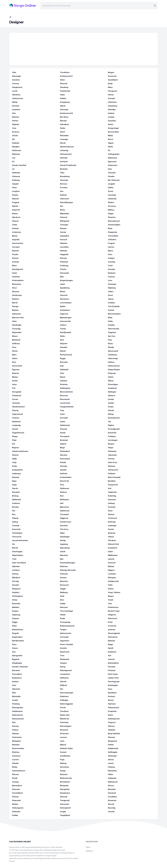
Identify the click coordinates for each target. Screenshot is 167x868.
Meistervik (65, 719)
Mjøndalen (65, 213)
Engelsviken (17, 637)
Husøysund (113, 485)
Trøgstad (112, 332)
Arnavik (111, 811)
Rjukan (15, 377)
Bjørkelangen (66, 317)
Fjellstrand (65, 511)
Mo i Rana (64, 117)
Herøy (15, 600)
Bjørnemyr (65, 507)
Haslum (15, 221)
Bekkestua (113, 158)
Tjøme (111, 299)
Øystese (112, 466)
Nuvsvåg (112, 808)
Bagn (14, 481)
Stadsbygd (65, 537)
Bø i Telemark (114, 180)
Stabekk (16, 143)
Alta (14, 113)
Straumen (64, 733)
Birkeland (16, 340)
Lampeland (65, 674)
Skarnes (16, 291)
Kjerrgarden (17, 655)
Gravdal (15, 585)
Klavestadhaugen (68, 563)
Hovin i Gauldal (66, 644)
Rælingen (112, 392)
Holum (15, 648)
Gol (61, 206)
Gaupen (63, 663)
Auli (110, 488)
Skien (62, 80)
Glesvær (112, 737)
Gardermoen (66, 522)
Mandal (63, 121)
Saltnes (15, 574)
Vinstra (63, 269)
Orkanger (112, 284)
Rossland (64, 730)
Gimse (111, 700)
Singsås (15, 633)
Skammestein (18, 748)
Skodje (111, 347)
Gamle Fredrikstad (68, 165)
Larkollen (112, 574)
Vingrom (112, 722)
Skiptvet (64, 343)
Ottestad (64, 262)
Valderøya (16, 473)
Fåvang (15, 410)
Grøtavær (16, 811)
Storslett (16, 492)
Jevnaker (16, 247)
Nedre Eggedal (66, 704)
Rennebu (64, 362)
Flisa (110, 340)
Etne (14, 362)
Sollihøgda (113, 752)
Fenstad (112, 667)
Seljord (63, 444)
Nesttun (16, 117)
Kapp (14, 485)
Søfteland (64, 678)
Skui (62, 600)
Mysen (15, 213)
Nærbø (15, 206)
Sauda (63, 433)
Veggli (63, 589)
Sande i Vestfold (19, 165)
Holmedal (64, 722)
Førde (63, 128)
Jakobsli (63, 381)
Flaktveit (64, 574)
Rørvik (15, 303)
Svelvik (111, 310)
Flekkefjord (65, 451)
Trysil (110, 265)
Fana (14, 347)
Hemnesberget (67, 693)
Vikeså (111, 537)
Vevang (15, 782)
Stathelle (16, 173)
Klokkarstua (113, 607)
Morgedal (64, 785)
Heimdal (64, 158)
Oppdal (15, 184)
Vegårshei (112, 492)
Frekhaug (64, 265)
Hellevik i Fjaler (66, 748)
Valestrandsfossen (20, 451)
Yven (62, 655)
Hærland (112, 704)
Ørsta (62, 210)
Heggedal (64, 254)
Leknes (111, 247)
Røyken (15, 310)
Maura (15, 336)
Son (62, 191)
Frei (14, 388)
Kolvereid (112, 433)
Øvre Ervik (64, 481)
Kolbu (15, 466)
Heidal (63, 615)
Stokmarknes (114, 366)
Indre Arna (113, 462)
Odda (110, 321)
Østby (15, 767)
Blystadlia (16, 696)
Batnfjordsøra (18, 641)
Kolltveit (64, 473)
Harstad (16, 106)
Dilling (111, 414)
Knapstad (112, 711)
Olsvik (63, 551)
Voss (14, 128)
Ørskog (15, 496)
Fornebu (64, 187)
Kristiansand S (66, 76)
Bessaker (112, 789)
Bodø (110, 83)
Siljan (62, 533)
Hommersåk (65, 321)
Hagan (111, 213)
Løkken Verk (113, 678)
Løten (63, 284)
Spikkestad (65, 425)
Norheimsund (66, 355)
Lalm (62, 741)
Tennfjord (64, 711)
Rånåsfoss (112, 771)
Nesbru (111, 202)
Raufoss (16, 251)
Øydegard (16, 741)
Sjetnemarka (66, 633)
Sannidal (64, 525)
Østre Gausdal (114, 477)
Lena (110, 280)
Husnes (63, 577)
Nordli (111, 648)
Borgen (111, 444)
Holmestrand (66, 154)
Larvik (15, 91)
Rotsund (64, 774)
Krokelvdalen (66, 477)
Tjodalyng (112, 355)
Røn (62, 559)
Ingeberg (64, 544)
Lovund (15, 759)
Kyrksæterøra (114, 418)
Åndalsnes (17, 395)
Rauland (16, 477)
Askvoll (63, 681)
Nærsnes (64, 607)
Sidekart (89, 851)
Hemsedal (64, 273)
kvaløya (111, 258)
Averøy (63, 232)
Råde (110, 317)
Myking (63, 763)
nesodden (64, 247)
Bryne (111, 139)
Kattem (15, 681)
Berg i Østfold (114, 733)
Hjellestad (16, 499)
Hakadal (63, 347)
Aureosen (16, 756)
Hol (61, 689)
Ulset (14, 321)
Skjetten (64, 243)
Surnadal (64, 418)
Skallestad (64, 659)
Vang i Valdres (114, 592)
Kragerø (16, 202)
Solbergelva (65, 388)
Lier (14, 158)
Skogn (15, 436)
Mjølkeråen (113, 555)
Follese (15, 730)
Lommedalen (66, 303)
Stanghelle (65, 789)
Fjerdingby (17, 325)
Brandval (16, 670)
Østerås (15, 373)
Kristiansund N (66, 113)
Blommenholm (66, 392)
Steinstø (64, 797)
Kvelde (63, 462)
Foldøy (15, 815)
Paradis (111, 176)
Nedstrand (65, 652)
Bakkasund (113, 782)
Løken (63, 421)
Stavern (15, 258)
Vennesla (64, 180)
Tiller (62, 173)
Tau (110, 421)
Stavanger (17, 76)
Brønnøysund (114, 221)
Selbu (62, 336)
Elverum (16, 132)
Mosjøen (16, 147)
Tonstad (16, 525)
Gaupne (15, 618)
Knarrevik (16, 529)
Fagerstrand (17, 414)
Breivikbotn (65, 782)
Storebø (63, 466)
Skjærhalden (18, 555)
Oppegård (64, 236)
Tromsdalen (113, 236)
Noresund (64, 585)
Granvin (111, 659)
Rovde (15, 778)
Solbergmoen (114, 719)
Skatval (111, 514)
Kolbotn (63, 195)
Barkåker (112, 481)
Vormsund (17, 537)
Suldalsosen (17, 711)
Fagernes (64, 314)
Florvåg (15, 581)
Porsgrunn (113, 91)
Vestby (111, 403)
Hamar (111, 95)
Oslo (14, 72)
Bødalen (16, 607)
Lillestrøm (112, 102)
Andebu (111, 303)
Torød (111, 600)
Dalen (111, 551)
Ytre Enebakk (114, 306)
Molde (15, 102)
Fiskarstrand (113, 707)
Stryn (14, 288)
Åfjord (111, 381)
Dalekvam (64, 696)
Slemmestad (114, 329)
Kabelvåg (112, 496)
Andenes (16, 503)
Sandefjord (113, 80)
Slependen (17, 332)
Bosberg (112, 533)
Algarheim (65, 641)
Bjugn (63, 447)
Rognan (15, 447)
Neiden (15, 804)
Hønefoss (16, 95)
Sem (62, 340)
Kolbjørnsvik (113, 581)
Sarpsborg (113, 106)
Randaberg (65, 176)
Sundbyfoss (65, 756)
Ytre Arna (64, 529)
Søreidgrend (18, 269)
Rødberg (64, 592)
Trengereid (65, 800)
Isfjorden (16, 566)
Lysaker (111, 117)
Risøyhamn (17, 678)
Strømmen (113, 165)
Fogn (62, 759)
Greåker (111, 325)
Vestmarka (17, 737)
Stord (62, 132)
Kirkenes (64, 384)
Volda (15, 225)
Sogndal (16, 239)
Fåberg (15, 518)
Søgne (111, 143)
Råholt (63, 351)
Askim (111, 124)
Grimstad (64, 109)
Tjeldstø (112, 730)
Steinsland (113, 637)
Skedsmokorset (67, 147)
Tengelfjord (65, 815)
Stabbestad (113, 748)
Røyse (63, 377)
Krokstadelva (18, 280)
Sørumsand (113, 351)
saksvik (111, 559)
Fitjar (14, 440)
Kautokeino (65, 310)
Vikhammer (113, 470)
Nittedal (63, 251)
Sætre (15, 358)
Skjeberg (112, 288)
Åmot (110, 295)
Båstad (111, 566)
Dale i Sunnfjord (19, 563)
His (13, 544)
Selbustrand (17, 715)
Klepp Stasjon (114, 369)
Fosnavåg (16, 329)
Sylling (15, 522)
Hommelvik (17, 366)
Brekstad (64, 440)
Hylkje (63, 603)
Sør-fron (112, 336)
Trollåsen (112, 436)
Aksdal (111, 410)
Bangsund (112, 741)
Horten (15, 121)
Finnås (63, 707)
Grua (110, 689)
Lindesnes (17, 232)
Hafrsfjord (64, 124)
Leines (111, 763)
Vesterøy (16, 403)
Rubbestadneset (67, 626)
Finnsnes (112, 206)
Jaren (14, 384)
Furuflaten (112, 797)
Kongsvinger (113, 128)
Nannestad (65, 399)
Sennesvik (64, 804)
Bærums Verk (18, 317)
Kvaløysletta (17, 470)
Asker (62, 95)
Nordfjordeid (66, 332)
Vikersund (64, 199)
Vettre (111, 377)
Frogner (111, 243)
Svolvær (16, 262)
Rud (62, 496)
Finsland (112, 670)
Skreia (15, 351)
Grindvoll (112, 793)
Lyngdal (111, 184)
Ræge (110, 644)
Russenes (112, 800)
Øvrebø (15, 507)
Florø (14, 187)
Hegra (111, 447)
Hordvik (63, 648)
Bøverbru (64, 581)
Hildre (111, 774)
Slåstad (15, 733)
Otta (62, 373)
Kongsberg (65, 102)
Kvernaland (65, 459)
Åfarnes (15, 774)
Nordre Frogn (114, 611)
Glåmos (111, 726)
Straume (112, 217)
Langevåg (16, 425)
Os (13, 161)
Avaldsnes (112, 388)
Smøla (111, 407)
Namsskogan (66, 726)
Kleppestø (112, 232)
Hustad (63, 752)
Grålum (63, 325)
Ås (109, 150)
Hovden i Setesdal (20, 667)
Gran (110, 254)
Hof (14, 511)
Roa (14, 514)
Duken (111, 589)
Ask (110, 655)
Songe (63, 771)
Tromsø (15, 83)
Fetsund (64, 217)
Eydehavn (112, 652)
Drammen (112, 76)
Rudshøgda (113, 685)
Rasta (110, 343)
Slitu (14, 693)
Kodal (62, 618)
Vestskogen (17, 533)
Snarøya (112, 269)
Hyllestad (112, 778)
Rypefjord (112, 693)
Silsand (15, 455)
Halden (63, 98)
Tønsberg (64, 87)
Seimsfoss (64, 767)
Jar (13, 169)
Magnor (111, 570)
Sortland (64, 161)
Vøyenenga (113, 358)
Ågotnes (16, 369)
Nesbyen (112, 273)
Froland (111, 277)
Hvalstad (16, 277)
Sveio (62, 414)
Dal (14, 444)
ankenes (112, 629)
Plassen (15, 797)
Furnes (15, 399)
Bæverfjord (17, 785)
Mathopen (64, 499)
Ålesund (64, 83)
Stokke (15, 195)
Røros (111, 251)
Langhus (16, 191)
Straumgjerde (114, 633)
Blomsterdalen (114, 314)
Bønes (15, 236)
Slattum (63, 492)
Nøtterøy (16, 154)
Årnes (111, 191)
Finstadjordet (114, 429)
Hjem (88, 847)
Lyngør (63, 811)
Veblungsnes (18, 808)
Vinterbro (112, 239)
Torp (62, 410)
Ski (13, 139)
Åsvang (15, 726)
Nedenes (64, 566)
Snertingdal (17, 551)
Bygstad (16, 659)
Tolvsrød (112, 173)
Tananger (64, 225)
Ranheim (64, 169)
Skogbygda (17, 663)
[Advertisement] (83, 49)
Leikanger (112, 525)
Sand (110, 511)
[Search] (155, 6)
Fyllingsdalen (114, 154)
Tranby (63, 329)
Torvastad (64, 514)
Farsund (63, 239)
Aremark (112, 563)
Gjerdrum (16, 217)
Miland (63, 745)
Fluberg (111, 767)
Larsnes (63, 737)
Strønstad (16, 800)
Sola (110, 169)
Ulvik (62, 596)
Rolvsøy (63, 258)
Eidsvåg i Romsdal (68, 570)
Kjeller (63, 306)
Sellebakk (64, 369)
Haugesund (17, 87)
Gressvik (64, 295)
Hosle (14, 273)
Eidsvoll (15, 199)
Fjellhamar (65, 488)
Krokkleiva (113, 548)
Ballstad (111, 641)
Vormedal (64, 637)
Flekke (111, 745)
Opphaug (16, 615)
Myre (14, 355)
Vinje (14, 462)
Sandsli (63, 470)
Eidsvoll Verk (114, 544)
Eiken (14, 626)
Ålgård (111, 425)
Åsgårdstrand (18, 433)
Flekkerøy (112, 451)
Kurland (111, 696)
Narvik (63, 143)
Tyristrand (112, 518)
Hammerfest (18, 243)
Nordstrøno (65, 793)
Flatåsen (112, 473)
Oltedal (15, 763)
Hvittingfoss (17, 596)
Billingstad (65, 221)
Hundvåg (112, 195)
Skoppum (16, 589)
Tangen (63, 629)
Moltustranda (66, 778)
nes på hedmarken (20, 540)
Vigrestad (112, 455)
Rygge (63, 358)
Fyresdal (112, 507)
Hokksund (16, 150)
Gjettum (112, 395)
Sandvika (112, 121)
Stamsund (112, 618)
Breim (111, 715)
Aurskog (112, 262)
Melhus (111, 210)
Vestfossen (17, 295)
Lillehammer (18, 98)
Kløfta (111, 187)
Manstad (64, 555)
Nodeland (16, 421)
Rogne (111, 596)
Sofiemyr (16, 343)
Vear (110, 603)
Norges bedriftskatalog (33, 847)
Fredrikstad (65, 91)
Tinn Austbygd (66, 611)
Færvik (15, 488)
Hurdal (111, 399)
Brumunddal (113, 132)
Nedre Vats (65, 715)
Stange (15, 306)
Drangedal (17, 392)
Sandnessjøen (114, 225)
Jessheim (16, 109)
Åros (62, 485)
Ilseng (63, 667)
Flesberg (16, 704)
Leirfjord (16, 570)
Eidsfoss (16, 752)
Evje (62, 366)
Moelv (63, 291)
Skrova (111, 785)
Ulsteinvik (112, 199)
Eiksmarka (17, 284)
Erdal (110, 622)
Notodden (64, 135)
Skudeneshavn (18, 407)
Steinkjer (112, 109)
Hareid (15, 429)
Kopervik (16, 210)
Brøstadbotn (113, 663)
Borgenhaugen (66, 280)
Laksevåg (64, 150)
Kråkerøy (16, 180)
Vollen (111, 291)
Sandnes (16, 80)
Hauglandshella (67, 407)
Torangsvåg (65, 622)
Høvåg (63, 540)
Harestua (112, 499)
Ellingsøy (112, 577)
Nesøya (63, 228)
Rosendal (16, 603)
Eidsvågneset (66, 670)
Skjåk (14, 459)
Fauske (15, 254)
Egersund (112, 161)
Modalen (16, 745)
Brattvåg (112, 522)
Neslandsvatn (18, 719)
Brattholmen (18, 629)
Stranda (63, 429)
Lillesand (16, 176)
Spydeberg (65, 288)
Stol (14, 722)
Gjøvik (63, 106)
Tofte (110, 585)
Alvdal (15, 381)
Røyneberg (65, 548)
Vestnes (16, 418)
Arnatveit (112, 626)
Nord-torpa (113, 674)
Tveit (14, 559)
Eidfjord (63, 685)
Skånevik (16, 689)
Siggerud (64, 518)
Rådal (110, 135)
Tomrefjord (17, 674)
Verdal (15, 135)
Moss (110, 87)
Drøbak (111, 113)
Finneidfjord (17, 793)
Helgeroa (112, 615)
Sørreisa (64, 455)
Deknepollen (18, 707)
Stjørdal (15, 124)
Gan (14, 652)
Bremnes (64, 395)
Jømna (111, 759)
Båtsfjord (16, 577)
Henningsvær (114, 681)
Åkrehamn (65, 299)
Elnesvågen (113, 384)
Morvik (15, 548)
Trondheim (65, 72)
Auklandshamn (19, 771)
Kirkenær (112, 373)
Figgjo (15, 622)
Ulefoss (111, 362)
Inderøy (15, 228)
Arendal (111, 98)
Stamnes (16, 789)
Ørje (62, 277)
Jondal (15, 700)
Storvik (111, 804)
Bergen (111, 72)
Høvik (110, 147)
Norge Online (25, 6)
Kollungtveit (65, 808)
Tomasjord (65, 436)
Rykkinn (16, 299)
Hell (62, 503)
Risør (110, 228)
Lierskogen (113, 440)
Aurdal (111, 529)
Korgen (15, 611)
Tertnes (111, 459)
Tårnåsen (112, 540)
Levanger (64, 139)
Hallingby (64, 700)
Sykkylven (16, 314)
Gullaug (111, 503)
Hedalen (16, 592)
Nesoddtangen (66, 202)
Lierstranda (65, 403)
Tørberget (112, 756)
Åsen (14, 644)
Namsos (63, 184)
